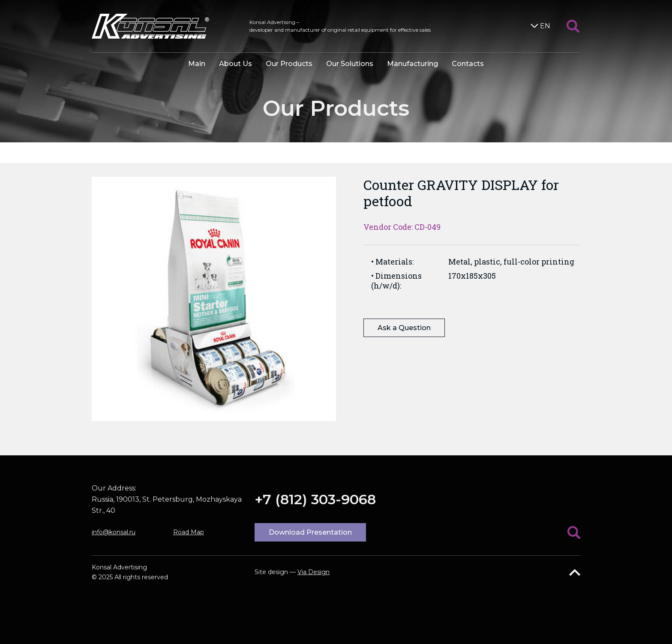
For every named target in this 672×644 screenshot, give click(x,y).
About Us (235, 64)
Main (197, 64)
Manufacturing (412, 64)
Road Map (189, 532)
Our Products (289, 64)
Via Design (313, 572)
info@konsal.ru (114, 532)
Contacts (468, 64)
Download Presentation (310, 532)
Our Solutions (350, 64)
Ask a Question (404, 328)
